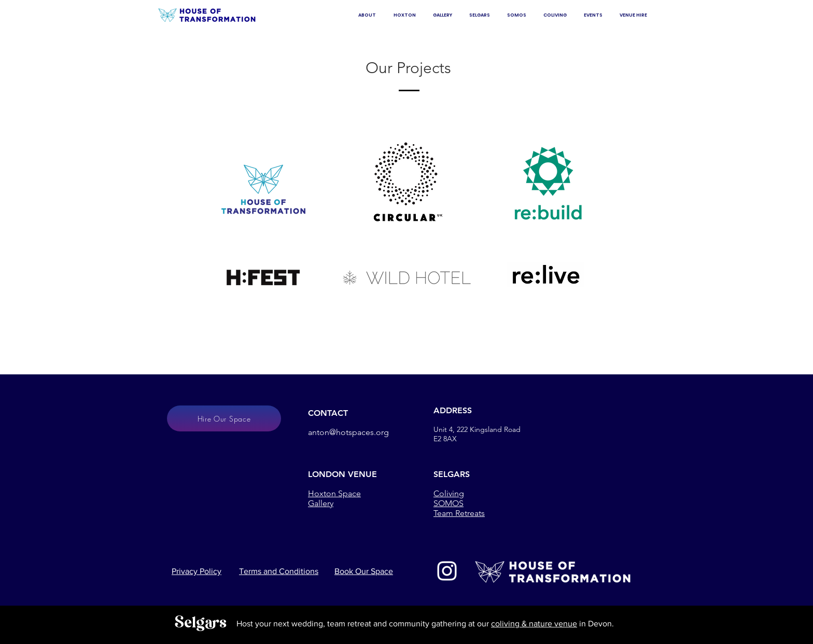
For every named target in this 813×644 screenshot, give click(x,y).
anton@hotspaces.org (348, 432)
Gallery (321, 503)
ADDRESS (453, 410)
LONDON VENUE (342, 474)
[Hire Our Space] (224, 418)
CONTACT (328, 413)
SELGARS (452, 474)
